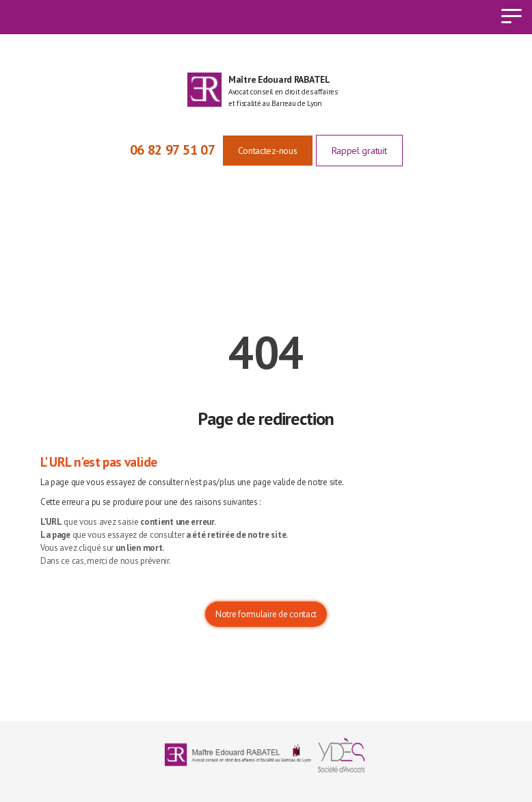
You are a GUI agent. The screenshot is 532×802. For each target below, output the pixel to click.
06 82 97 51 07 (173, 150)
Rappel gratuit (359, 151)
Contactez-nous (268, 151)
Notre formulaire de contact (266, 614)
